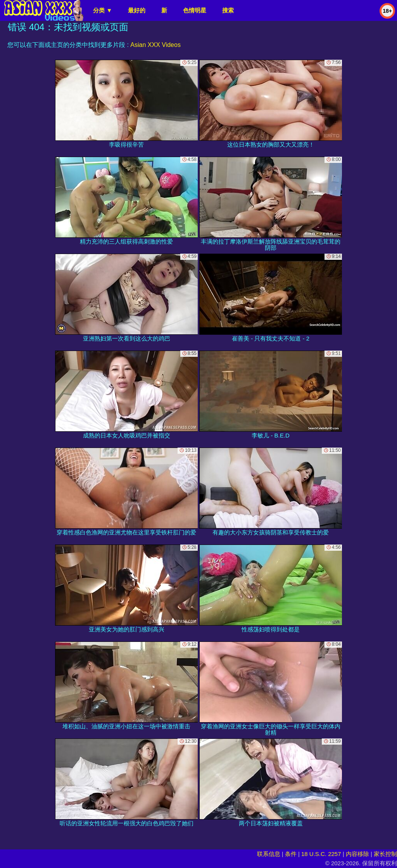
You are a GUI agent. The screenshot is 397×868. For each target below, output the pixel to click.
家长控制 (385, 854)
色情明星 (195, 10)
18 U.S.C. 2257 (321, 854)
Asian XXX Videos (155, 45)
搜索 (228, 10)
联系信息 (269, 854)
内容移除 (357, 854)
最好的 (137, 10)
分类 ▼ (103, 10)
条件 (291, 854)
